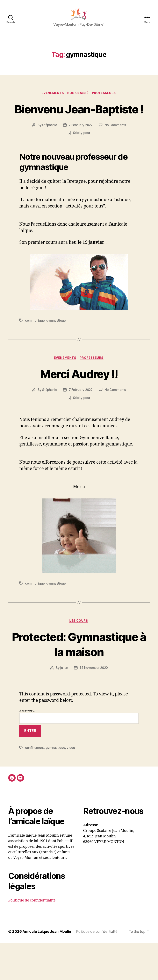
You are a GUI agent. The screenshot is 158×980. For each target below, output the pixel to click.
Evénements (52, 99)
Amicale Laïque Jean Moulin (47, 968)
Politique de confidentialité (32, 937)
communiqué (35, 342)
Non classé (78, 99)
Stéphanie (49, 147)
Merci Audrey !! (79, 395)
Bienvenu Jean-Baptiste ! (79, 123)
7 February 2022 (81, 147)
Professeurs (105, 99)
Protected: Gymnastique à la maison (79, 673)
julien (63, 705)
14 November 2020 (94, 705)
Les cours (79, 643)
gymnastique (56, 342)
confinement (35, 784)
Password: (79, 753)
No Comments (116, 147)
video (72, 784)
